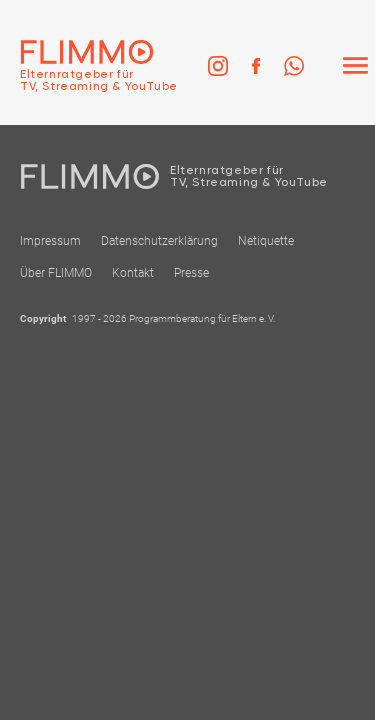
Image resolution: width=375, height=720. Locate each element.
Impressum (50, 241)
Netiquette (266, 241)
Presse (191, 273)
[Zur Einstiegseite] (89, 66)
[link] (218, 66)
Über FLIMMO (56, 273)
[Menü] (355, 66)
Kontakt (133, 273)
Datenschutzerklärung (159, 241)
